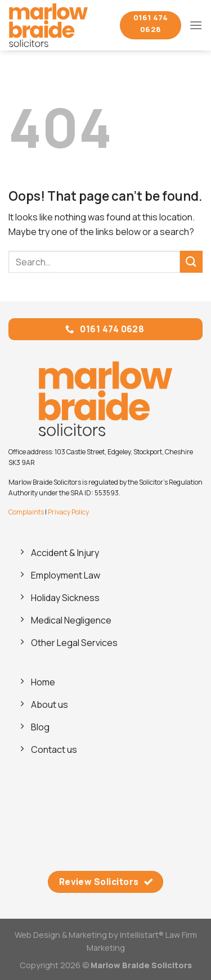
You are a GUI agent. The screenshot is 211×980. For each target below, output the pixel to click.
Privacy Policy (68, 512)
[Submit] (191, 262)
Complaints (26, 512)
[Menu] (196, 25)
